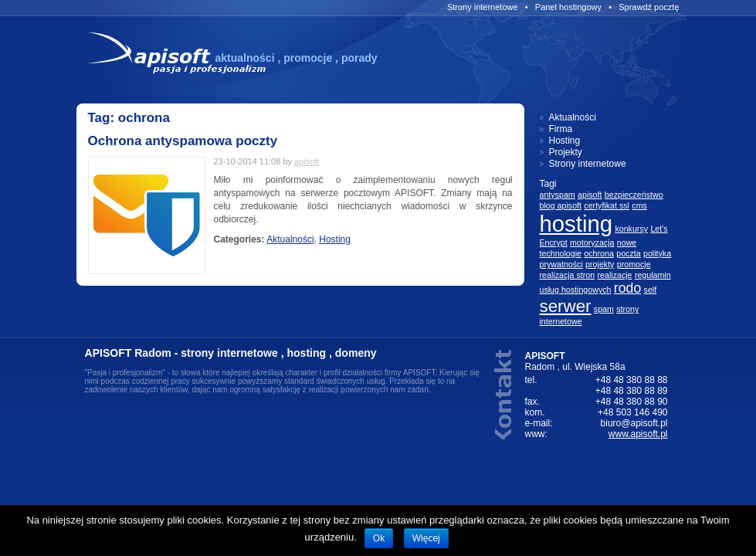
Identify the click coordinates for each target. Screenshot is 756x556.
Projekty (566, 152)
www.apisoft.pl (638, 434)
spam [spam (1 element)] (604, 309)
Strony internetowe (483, 7)
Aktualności (290, 239)
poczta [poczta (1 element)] (628, 253)
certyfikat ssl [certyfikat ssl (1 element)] (607, 205)
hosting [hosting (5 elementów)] (576, 224)
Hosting (335, 239)
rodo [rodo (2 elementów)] (627, 288)
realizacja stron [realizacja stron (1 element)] (568, 275)
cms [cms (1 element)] (639, 205)
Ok (379, 538)
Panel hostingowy (568, 7)
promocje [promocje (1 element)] (634, 264)
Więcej (426, 538)
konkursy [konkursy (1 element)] (631, 229)
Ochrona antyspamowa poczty (183, 141)
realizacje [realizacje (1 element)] (615, 275)
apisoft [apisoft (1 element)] (590, 195)
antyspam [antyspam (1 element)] (558, 195)
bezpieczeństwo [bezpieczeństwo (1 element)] (634, 195)
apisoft (307, 161)
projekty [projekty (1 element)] (600, 264)
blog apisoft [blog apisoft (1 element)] (561, 205)
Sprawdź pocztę (649, 7)
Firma (561, 129)
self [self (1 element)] (651, 290)
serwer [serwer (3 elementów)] (566, 306)
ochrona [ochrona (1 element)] (599, 253)
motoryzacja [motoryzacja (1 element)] (592, 242)
